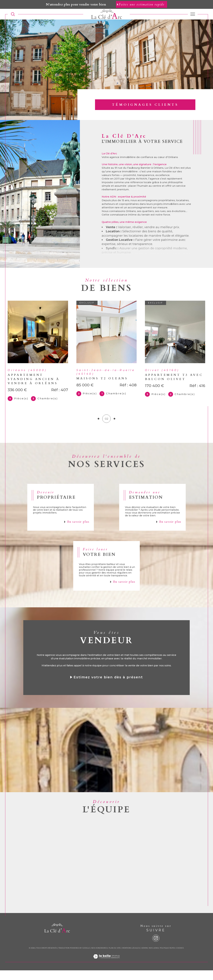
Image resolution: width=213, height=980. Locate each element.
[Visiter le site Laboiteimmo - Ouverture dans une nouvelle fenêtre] (106, 970)
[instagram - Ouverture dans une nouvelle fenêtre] (156, 948)
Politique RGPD (167, 958)
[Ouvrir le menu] (193, 14)
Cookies (180, 958)
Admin (144, 958)
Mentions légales (131, 958)
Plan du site (115, 958)
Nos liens (154, 958)
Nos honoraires (99, 958)
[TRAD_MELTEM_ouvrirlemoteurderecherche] (13, 14)
